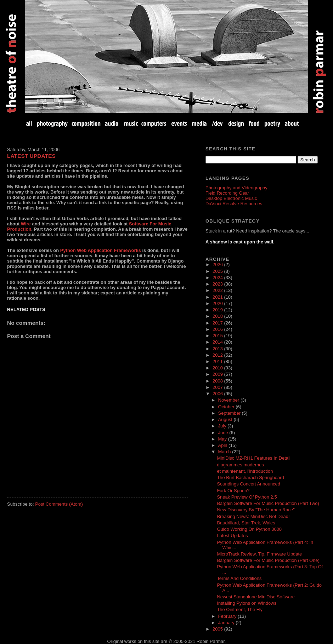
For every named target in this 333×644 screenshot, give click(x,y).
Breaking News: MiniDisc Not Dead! (253, 516)
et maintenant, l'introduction (245, 471)
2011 (218, 361)
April (224, 445)
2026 (218, 264)
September (230, 413)
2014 (218, 342)
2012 (218, 355)
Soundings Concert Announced (249, 484)
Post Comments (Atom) (59, 504)
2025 (218, 271)
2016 (218, 329)
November (229, 400)
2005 (218, 629)
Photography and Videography (236, 188)
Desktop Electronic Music (231, 198)
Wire (26, 224)
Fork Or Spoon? (233, 491)
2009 (218, 374)
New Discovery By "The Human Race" (256, 510)
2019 (218, 310)
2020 (218, 303)
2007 (218, 387)
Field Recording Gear (227, 193)
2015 (218, 336)
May (223, 439)
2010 (218, 368)
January (227, 623)
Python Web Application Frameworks (101, 250)
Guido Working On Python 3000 (249, 529)
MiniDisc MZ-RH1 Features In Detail (253, 458)
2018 (218, 316)
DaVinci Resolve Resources (234, 204)
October (227, 407)
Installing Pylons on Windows (247, 603)
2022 (218, 290)
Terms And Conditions (239, 578)
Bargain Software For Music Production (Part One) (268, 560)
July (223, 426)
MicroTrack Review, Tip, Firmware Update (259, 554)
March (225, 452)
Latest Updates (31, 156)
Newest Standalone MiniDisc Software (256, 597)
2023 (218, 284)
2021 (218, 297)
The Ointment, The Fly (240, 609)
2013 (218, 349)
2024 (218, 278)
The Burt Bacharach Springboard (250, 478)
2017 (218, 323)
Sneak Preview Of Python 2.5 (247, 497)
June (224, 433)
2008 (218, 381)
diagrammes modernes (240, 465)
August (226, 419)
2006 (218, 394)
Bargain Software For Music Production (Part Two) (268, 503)
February (228, 616)
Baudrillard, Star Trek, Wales (246, 523)
